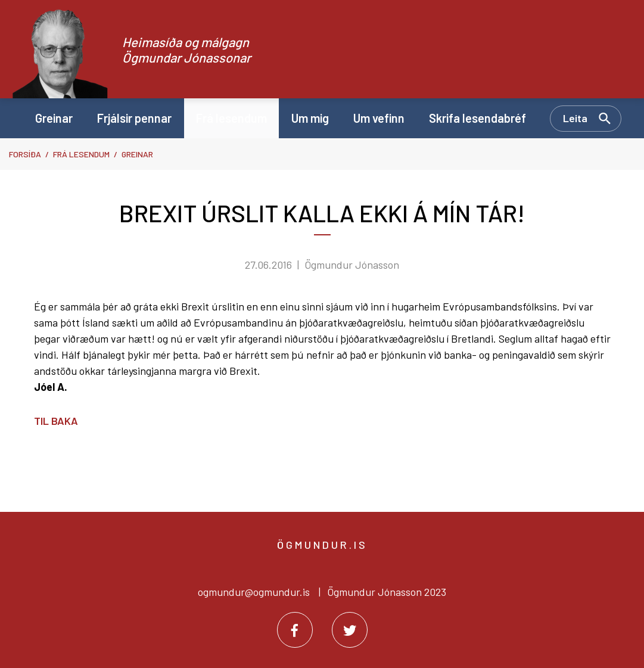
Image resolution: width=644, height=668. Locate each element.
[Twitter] (350, 630)
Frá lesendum (81, 154)
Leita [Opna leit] (575, 118)
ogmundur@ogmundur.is (254, 592)
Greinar (137, 154)
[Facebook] (295, 630)
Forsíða (25, 154)
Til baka (56, 421)
